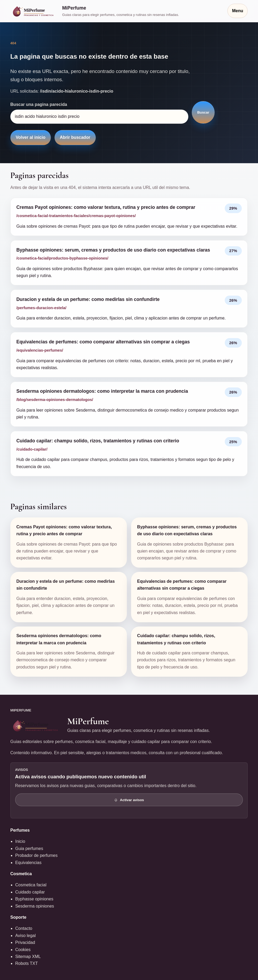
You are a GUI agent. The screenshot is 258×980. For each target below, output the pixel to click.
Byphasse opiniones (34, 899)
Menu (238, 11)
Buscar (203, 112)
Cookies (23, 950)
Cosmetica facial (31, 885)
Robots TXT (26, 963)
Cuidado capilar (30, 892)
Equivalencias (28, 863)
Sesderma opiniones (35, 906)
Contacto (24, 928)
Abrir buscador (75, 137)
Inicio (20, 841)
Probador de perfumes (36, 855)
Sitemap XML (28, 957)
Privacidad (25, 942)
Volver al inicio (31, 137)
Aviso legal (25, 936)
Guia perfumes (29, 849)
